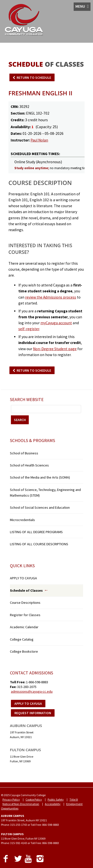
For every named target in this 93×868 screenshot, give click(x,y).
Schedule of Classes (26, 590)
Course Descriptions (25, 603)
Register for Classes (25, 615)
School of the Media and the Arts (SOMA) (40, 477)
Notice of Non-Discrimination (21, 804)
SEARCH (20, 420)
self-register (29, 329)
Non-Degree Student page (55, 349)
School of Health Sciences (29, 465)
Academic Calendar (24, 627)
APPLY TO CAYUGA (23, 578)
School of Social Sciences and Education (40, 507)
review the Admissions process (51, 297)
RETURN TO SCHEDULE (34, 78)
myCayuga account (56, 323)
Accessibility (53, 804)
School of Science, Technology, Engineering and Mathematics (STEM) (45, 493)
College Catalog (22, 639)
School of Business (24, 453)
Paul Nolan (39, 140)
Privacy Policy (11, 799)
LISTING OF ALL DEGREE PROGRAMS (36, 532)
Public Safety (56, 799)
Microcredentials (22, 520)
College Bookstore (24, 651)
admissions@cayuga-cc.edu (32, 691)
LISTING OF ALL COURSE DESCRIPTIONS (39, 544)
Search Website (27, 399)
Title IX (74, 799)
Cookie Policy (34, 799)
